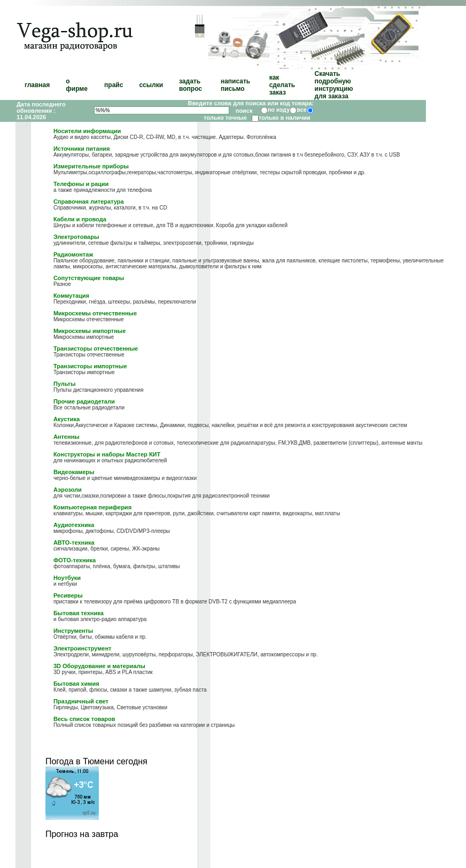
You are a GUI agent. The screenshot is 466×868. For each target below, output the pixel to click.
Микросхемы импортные (90, 331)
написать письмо (235, 85)
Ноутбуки (67, 578)
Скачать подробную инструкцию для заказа (334, 85)
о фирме (77, 85)
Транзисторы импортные (90, 366)
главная (37, 85)
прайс (114, 85)
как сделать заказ (282, 85)
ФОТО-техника (75, 560)
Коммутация (71, 296)
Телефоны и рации (81, 184)
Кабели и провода (80, 219)
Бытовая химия (76, 684)
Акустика (67, 419)
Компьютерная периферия (92, 507)
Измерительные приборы (91, 166)
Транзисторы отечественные (96, 348)
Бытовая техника (79, 613)
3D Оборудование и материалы (99, 666)
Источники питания (82, 149)
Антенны (67, 437)
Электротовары (76, 237)
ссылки (151, 85)
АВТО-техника (74, 542)
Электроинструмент (83, 648)
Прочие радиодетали (84, 401)
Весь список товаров (84, 719)
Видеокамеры (74, 472)
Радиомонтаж (73, 254)
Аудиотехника (74, 525)
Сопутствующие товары (89, 278)
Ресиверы (68, 595)
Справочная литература (89, 201)
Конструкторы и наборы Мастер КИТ (107, 454)
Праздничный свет (81, 701)
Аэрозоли (68, 490)
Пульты (64, 384)
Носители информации (87, 131)
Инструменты (73, 631)
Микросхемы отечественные (95, 313)
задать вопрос (191, 85)
